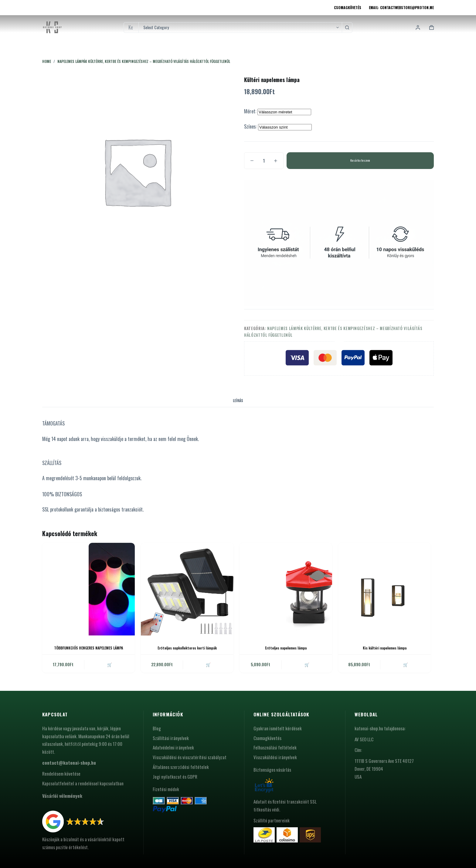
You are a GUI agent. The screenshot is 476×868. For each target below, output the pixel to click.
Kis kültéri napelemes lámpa (385, 648)
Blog (157, 728)
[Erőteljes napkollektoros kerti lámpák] (187, 589)
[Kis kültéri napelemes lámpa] (384, 589)
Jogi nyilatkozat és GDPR (175, 777)
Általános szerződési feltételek (181, 767)
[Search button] (347, 28)
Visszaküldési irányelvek (275, 757)
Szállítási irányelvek (171, 738)
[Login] (418, 28)
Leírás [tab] (238, 400)
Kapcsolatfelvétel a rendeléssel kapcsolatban (83, 783)
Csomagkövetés (348, 7)
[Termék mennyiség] (264, 161)
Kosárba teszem (360, 160)
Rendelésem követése (61, 773)
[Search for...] (131, 28)
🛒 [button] (110, 664)
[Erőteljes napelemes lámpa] (286, 589)
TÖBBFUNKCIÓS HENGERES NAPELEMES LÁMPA (88, 648)
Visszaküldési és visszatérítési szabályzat (190, 757)
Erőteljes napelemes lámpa (286, 648)
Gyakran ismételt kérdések (278, 728)
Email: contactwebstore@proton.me (401, 7)
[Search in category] (240, 28)
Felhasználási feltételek (275, 747)
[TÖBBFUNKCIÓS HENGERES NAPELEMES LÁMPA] (88, 589)
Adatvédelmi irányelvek (173, 747)
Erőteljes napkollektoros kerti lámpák (187, 648)
